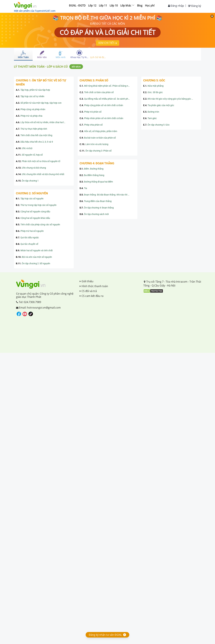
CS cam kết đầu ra (92, 296)
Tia (83, 188)
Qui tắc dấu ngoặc (27, 237)
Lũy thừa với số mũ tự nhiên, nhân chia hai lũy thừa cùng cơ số (44, 122)
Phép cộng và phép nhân (31, 109)
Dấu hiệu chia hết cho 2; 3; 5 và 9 (34, 142)
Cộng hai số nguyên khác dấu (33, 218)
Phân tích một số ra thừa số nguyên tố (38, 161)
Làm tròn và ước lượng (94, 144)
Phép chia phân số (91, 125)
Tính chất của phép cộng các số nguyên (38, 225)
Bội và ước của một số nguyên (34, 257)
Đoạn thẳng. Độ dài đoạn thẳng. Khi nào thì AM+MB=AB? (107, 195)
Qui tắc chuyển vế (27, 244)
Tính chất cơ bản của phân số (97, 92)
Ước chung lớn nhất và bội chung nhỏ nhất (40, 174)
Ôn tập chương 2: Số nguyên (33, 263)
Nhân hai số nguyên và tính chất (34, 250)
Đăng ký (195, 6)
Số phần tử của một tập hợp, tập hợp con (39, 103)
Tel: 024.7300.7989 (29, 302)
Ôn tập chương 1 (27, 181)
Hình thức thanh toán (94, 286)
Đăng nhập (176, 6)
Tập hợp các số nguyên (30, 199)
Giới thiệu (87, 281)
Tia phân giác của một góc (159, 105)
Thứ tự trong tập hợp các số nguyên (36, 205)
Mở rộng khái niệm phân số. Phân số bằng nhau (106, 86)
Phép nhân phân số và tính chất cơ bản (101, 118)
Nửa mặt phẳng (153, 86)
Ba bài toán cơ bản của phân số (98, 138)
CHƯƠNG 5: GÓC (154, 80)
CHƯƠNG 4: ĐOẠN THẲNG (97, 163)
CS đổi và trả (88, 291)
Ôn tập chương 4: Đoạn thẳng (97, 208)
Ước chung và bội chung (31, 168)
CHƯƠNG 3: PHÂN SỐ (94, 80)
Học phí (150, 6)
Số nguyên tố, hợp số (29, 155)
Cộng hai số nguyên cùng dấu (33, 212)
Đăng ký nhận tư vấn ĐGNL (105, 635)
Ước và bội (24, 148)
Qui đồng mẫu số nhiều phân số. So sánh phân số (107, 99)
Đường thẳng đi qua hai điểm (96, 182)
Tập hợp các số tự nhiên (30, 96)
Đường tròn (151, 112)
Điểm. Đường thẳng (92, 169)
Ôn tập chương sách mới (94, 214)
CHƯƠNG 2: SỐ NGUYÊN (32, 193)
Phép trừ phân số (91, 112)
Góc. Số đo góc (153, 92)
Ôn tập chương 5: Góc (156, 125)
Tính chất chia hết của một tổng (34, 135)
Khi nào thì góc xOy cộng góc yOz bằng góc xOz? (170, 99)
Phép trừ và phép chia (29, 116)
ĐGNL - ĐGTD (77, 6)
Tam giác (150, 118)
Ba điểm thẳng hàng (92, 175)
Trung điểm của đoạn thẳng (96, 201)
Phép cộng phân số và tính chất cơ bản (101, 105)
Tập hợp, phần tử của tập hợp (33, 90)
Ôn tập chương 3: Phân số (96, 151)
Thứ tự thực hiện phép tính (32, 129)
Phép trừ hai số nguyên (30, 231)
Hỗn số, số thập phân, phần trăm (98, 131)
